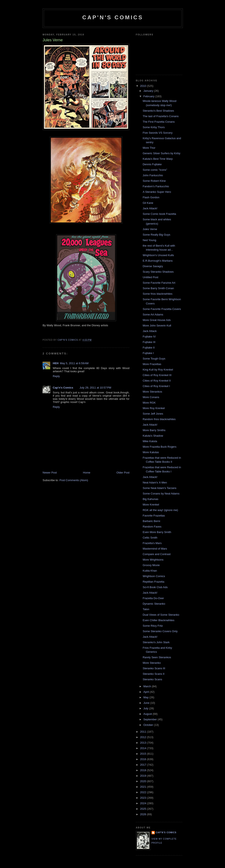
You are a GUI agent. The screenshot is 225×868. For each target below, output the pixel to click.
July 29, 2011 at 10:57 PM (95, 388)
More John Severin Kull (157, 326)
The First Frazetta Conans (159, 122)
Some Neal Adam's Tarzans (159, 488)
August (148, 714)
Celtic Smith (150, 538)
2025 (144, 809)
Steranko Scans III (154, 668)
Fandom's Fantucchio (156, 186)
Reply (56, 376)
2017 (144, 765)
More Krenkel (151, 505)
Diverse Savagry (153, 266)
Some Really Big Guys (156, 235)
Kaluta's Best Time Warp (158, 159)
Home (87, 473)
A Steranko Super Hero (157, 192)
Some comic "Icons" (155, 170)
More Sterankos (152, 392)
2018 (144, 770)
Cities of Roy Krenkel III (157, 375)
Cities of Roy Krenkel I (156, 386)
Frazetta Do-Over (153, 598)
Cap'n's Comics (113, 17)
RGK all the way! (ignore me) (160, 510)
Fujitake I (148, 353)
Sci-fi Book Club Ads (155, 587)
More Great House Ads (157, 320)
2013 (144, 743)
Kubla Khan (150, 571)
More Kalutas (151, 452)
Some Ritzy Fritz (153, 626)
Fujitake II (149, 348)
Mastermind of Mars (155, 549)
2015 (144, 754)
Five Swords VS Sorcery (158, 133)
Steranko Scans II (153, 674)
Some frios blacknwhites (157, 294)
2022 (144, 792)
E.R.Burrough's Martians (158, 261)
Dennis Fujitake (152, 164)
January (149, 91)
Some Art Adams (153, 315)
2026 (144, 814)
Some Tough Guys (154, 359)
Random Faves (152, 527)
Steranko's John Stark (156, 642)
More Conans (151, 397)
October (149, 725)
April (147, 692)
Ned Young (149, 240)
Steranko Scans (152, 679)
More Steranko (152, 663)
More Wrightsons (153, 560)
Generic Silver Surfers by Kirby (161, 153)
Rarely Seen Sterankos (157, 657)
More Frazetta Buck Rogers (159, 447)
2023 (144, 798)
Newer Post (50, 473)
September (151, 719)
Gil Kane (148, 203)
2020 (144, 781)
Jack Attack (150, 331)
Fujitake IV (149, 337)
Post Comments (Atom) (74, 480)
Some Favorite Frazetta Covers (162, 309)
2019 (144, 776)
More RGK (149, 403)
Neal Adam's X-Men (155, 483)
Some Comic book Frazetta (159, 214)
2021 (144, 787)
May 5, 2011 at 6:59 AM (74, 363)
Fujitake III (149, 342)
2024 (144, 803)
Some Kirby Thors (154, 127)
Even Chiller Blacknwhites (158, 620)
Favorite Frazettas (154, 516)
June (147, 703)
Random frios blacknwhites (159, 419)
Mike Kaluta (150, 441)
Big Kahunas (150, 499)
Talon (146, 609)
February (149, 96)
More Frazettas (152, 364)
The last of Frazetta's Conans (160, 116)
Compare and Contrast (157, 554)
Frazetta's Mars (152, 543)
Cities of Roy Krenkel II (157, 381)
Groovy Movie (151, 565)
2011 (144, 732)
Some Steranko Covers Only (160, 631)
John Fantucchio (153, 175)
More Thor (149, 148)
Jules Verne (150, 229)
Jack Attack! (150, 208)
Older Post (123, 473)
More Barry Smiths (154, 430)
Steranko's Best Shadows (158, 111)
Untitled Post (150, 277)
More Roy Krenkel (154, 408)
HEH (56, 363)
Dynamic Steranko (154, 604)
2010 (144, 86)
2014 (144, 748)
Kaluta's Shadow (153, 436)
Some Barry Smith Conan (158, 288)
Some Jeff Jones (153, 414)
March (148, 686)
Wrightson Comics (154, 576)
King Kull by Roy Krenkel (158, 370)
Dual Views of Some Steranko (161, 615)
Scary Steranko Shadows (158, 272)
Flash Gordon (151, 197)
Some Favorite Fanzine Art (159, 283)
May (146, 697)
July (146, 708)
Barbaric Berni (151, 521)
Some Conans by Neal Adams (161, 494)
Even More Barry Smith (157, 532)
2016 (144, 759)
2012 (144, 737)
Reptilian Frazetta (153, 582)
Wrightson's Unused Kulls (158, 255)
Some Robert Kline (154, 181)
